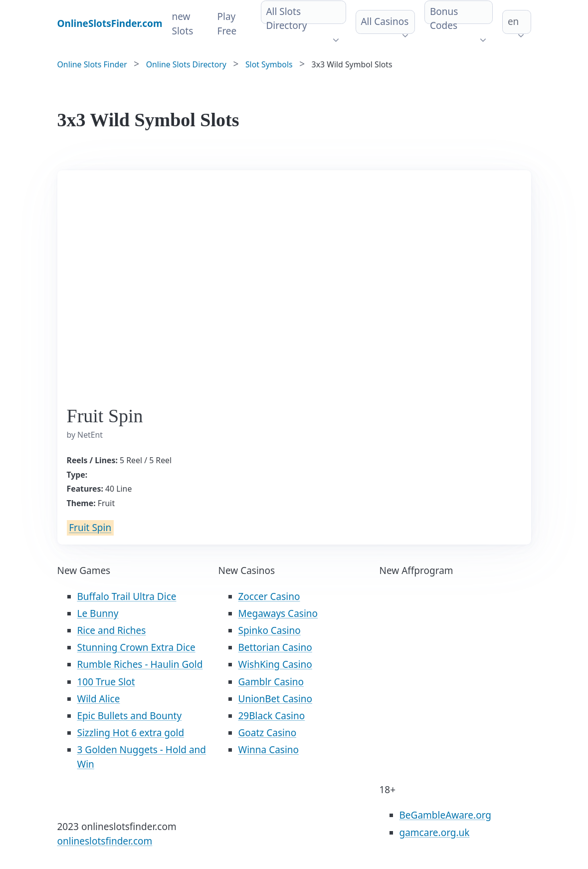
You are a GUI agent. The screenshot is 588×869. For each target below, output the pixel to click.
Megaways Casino (278, 613)
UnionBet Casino (276, 699)
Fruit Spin (90, 528)
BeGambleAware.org (445, 815)
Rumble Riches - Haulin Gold (140, 664)
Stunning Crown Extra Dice (136, 647)
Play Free (227, 24)
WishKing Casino (275, 664)
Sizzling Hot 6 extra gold (131, 733)
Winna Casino (269, 750)
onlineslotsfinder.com (105, 841)
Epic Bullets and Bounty (130, 716)
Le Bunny (98, 613)
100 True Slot (106, 682)
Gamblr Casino (271, 682)
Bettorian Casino (275, 647)
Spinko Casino (270, 630)
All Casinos (385, 21)
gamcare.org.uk (435, 833)
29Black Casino (272, 716)
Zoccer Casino (269, 596)
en (513, 21)
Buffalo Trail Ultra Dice (127, 596)
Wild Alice (99, 699)
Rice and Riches (112, 630)
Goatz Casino (268, 733)
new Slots (183, 24)
